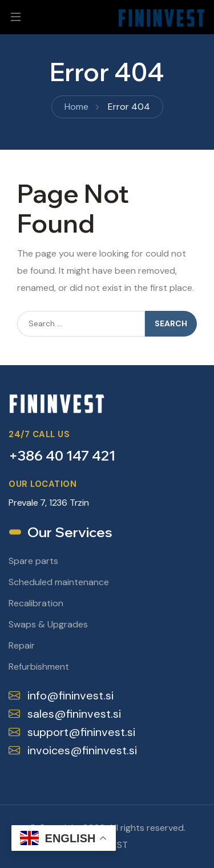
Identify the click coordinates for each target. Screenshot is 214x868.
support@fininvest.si (72, 732)
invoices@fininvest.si (73, 750)
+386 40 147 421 (62, 455)
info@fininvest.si (61, 695)
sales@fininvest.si (65, 714)
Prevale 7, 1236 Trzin (49, 503)
